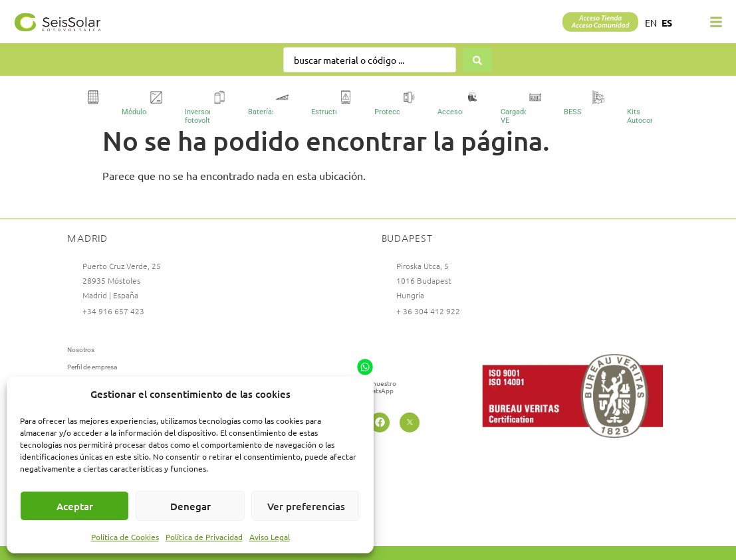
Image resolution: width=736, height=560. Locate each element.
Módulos (136, 112)
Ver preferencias (306, 506)
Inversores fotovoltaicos (206, 116)
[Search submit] (478, 60)
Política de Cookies (125, 537)
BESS (573, 112)
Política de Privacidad (204, 537)
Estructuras (330, 112)
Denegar (190, 506)
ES (667, 23)
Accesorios (456, 112)
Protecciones (396, 112)
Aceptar (75, 506)
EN (651, 23)
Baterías (262, 112)
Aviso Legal (270, 537)
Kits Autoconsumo (650, 116)
